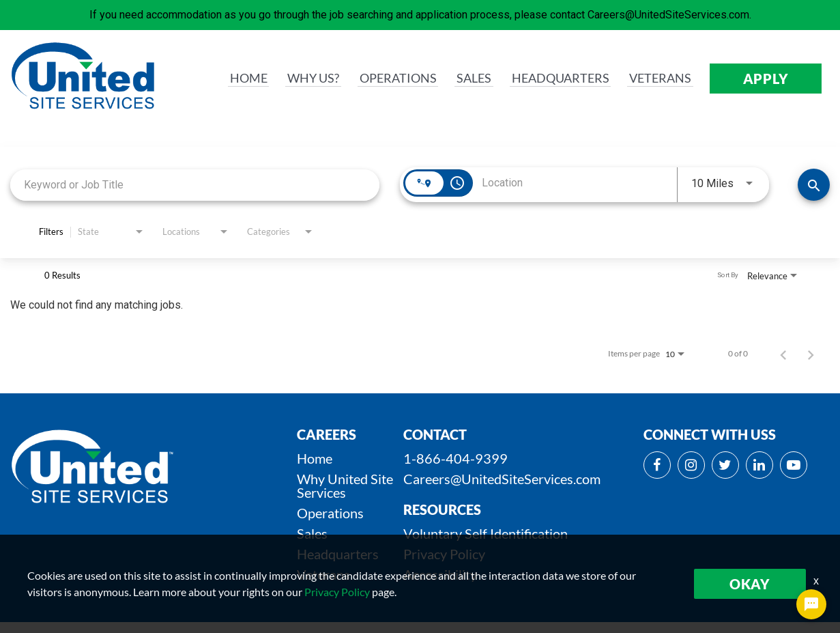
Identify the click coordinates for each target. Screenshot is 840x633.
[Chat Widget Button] (811, 604)
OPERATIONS (382, 79)
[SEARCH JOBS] (814, 185)
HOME (227, 79)
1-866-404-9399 (455, 458)
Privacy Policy (444, 554)
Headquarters (338, 554)
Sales (312, 533)
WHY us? (293, 79)
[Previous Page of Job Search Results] (783, 354)
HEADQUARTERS (552, 79)
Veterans (323, 574)
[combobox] (195, 185)
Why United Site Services (345, 486)
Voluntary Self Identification (486, 533)
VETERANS (658, 79)
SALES (461, 79)
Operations (330, 513)
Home (315, 458)
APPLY (766, 79)
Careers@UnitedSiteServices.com (502, 479)
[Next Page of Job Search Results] (811, 354)
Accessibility (440, 574)
